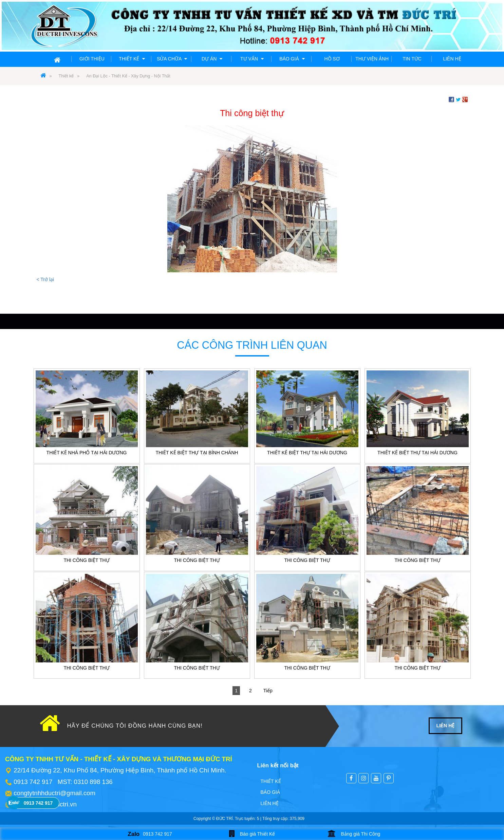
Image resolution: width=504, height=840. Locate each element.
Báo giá (292, 59)
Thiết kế (132, 59)
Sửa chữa (172, 59)
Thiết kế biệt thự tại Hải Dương (307, 453)
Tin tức (412, 59)
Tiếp (268, 691)
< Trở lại (45, 279)
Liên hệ (452, 59)
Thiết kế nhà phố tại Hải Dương (87, 453)
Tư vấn (252, 59)
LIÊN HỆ (446, 726)
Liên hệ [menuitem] (270, 803)
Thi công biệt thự (86, 560)
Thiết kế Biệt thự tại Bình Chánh (197, 453)
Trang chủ (45, 59)
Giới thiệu (92, 59)
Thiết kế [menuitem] (271, 781)
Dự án (212, 59)
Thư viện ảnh (372, 59)
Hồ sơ (332, 59)
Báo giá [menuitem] (270, 792)
